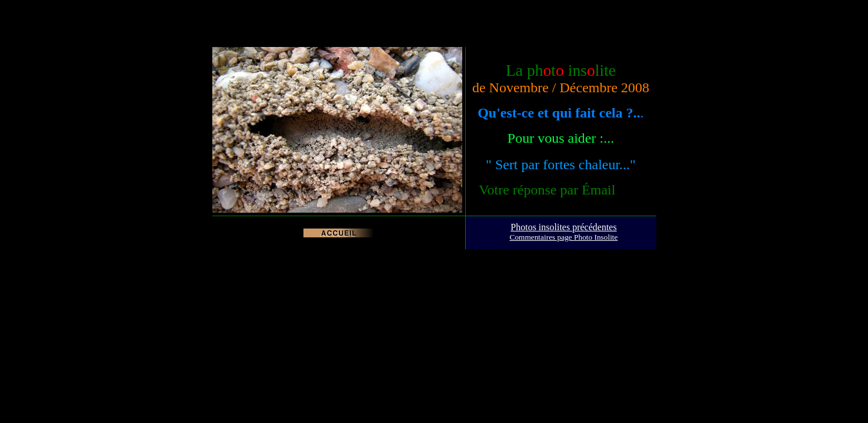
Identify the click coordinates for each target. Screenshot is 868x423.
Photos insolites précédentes (563, 227)
